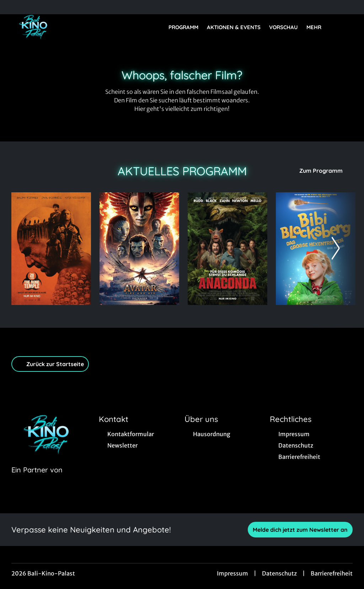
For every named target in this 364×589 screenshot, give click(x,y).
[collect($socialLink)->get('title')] (13, 7)
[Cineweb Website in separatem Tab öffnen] (37, 479)
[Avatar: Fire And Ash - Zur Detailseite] (139, 249)
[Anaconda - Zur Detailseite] (227, 249)
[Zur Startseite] (61, 27)
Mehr (318, 27)
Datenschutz (279, 573)
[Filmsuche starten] (346, 27)
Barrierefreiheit (332, 573)
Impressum (232, 573)
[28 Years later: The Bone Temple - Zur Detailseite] (51, 249)
